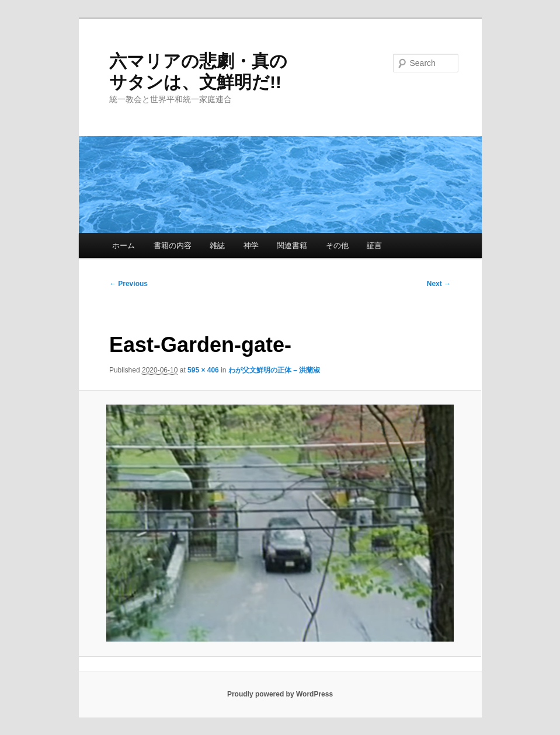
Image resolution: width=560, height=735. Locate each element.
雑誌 (217, 245)
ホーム (124, 245)
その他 (337, 245)
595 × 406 (203, 370)
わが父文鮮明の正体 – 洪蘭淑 (274, 370)
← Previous (128, 284)
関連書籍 (292, 245)
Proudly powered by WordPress (280, 694)
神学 (251, 245)
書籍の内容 (173, 245)
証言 (374, 245)
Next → (439, 284)
